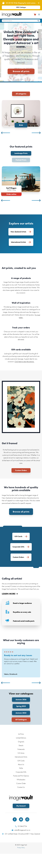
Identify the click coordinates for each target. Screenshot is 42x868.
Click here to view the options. (24, 351)
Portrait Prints (21, 155)
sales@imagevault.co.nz (21, 827)
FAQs (21, 765)
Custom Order (21, 781)
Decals (21, 743)
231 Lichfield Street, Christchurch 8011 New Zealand (21, 831)
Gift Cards (21, 758)
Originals (21, 739)
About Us (21, 762)
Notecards (21, 747)
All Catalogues (21, 717)
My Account (21, 803)
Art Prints (21, 731)
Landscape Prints (21, 148)
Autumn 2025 (21, 710)
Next (36, 128)
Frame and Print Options (21, 773)
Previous (6, 128)
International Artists (21, 754)
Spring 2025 (21, 704)
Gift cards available (21, 339)
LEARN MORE (10, 584)
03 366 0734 (21, 824)
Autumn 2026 (21, 697)
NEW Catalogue (21, 7)
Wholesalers (21, 777)
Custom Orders (21, 460)
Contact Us (21, 784)
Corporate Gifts (21, 769)
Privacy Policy (21, 845)
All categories (21, 94)
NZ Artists (21, 750)
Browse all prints (21, 71)
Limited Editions (21, 735)
